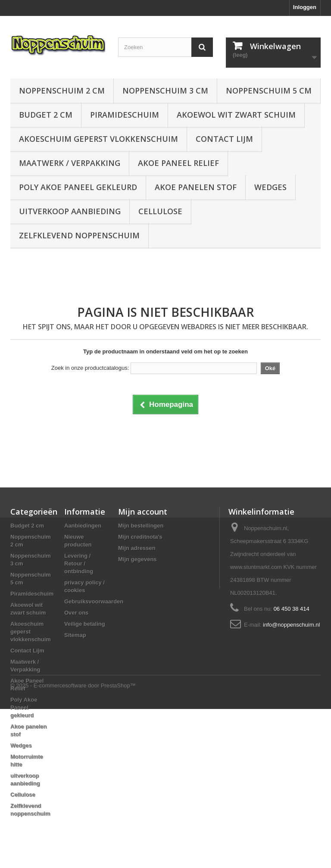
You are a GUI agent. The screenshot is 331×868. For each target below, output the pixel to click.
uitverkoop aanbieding (70, 211)
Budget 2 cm (46, 115)
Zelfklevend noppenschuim (79, 235)
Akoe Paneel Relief (178, 163)
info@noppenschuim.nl (291, 625)
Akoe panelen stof (196, 187)
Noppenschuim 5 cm (269, 91)
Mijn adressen (137, 548)
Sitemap (75, 635)
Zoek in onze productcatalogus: (90, 368)
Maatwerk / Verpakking (70, 163)
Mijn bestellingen (141, 526)
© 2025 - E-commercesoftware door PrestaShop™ (73, 845)
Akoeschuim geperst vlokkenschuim (98, 139)
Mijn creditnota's (140, 537)
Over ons (76, 613)
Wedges (270, 187)
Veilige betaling (85, 624)
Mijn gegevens (137, 559)
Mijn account (143, 512)
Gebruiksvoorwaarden (94, 601)
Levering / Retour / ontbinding (79, 564)
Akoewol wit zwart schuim (236, 115)
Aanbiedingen (83, 526)
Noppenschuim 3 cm (165, 91)
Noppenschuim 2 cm (62, 91)
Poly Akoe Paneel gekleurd (78, 187)
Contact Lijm (224, 139)
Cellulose (160, 211)
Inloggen (305, 7)
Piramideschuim (125, 115)
